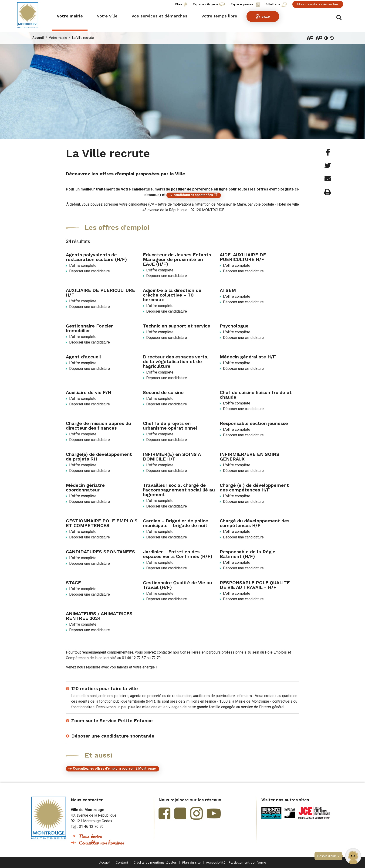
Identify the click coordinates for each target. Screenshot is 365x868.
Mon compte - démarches (318, 4)
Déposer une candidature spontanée (113, 736)
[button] (353, 856)
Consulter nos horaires (101, 843)
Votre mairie (58, 38)
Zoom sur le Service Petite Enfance (112, 721)
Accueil (38, 38)
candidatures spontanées (193, 195)
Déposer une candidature (90, 271)
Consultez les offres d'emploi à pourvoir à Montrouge (114, 768)
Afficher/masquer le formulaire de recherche (340, 17)
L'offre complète (83, 265)
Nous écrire (90, 836)
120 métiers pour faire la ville (105, 688)
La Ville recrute (83, 38)
